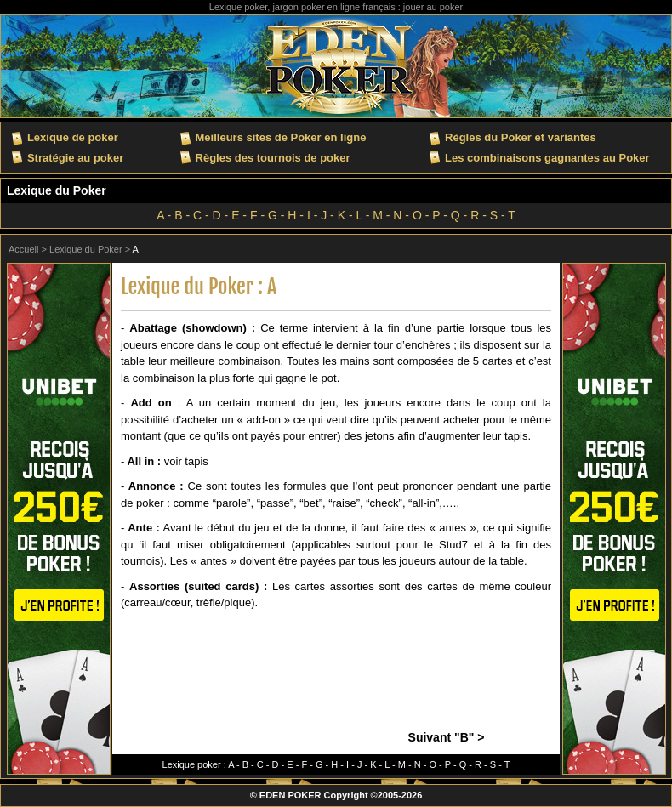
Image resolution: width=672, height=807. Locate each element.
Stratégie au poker (75, 158)
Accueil (23, 249)
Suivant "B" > (447, 737)
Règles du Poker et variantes (521, 137)
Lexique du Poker (57, 190)
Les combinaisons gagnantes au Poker (547, 158)
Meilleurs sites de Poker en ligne (281, 137)
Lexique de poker (73, 137)
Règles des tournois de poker (273, 158)
